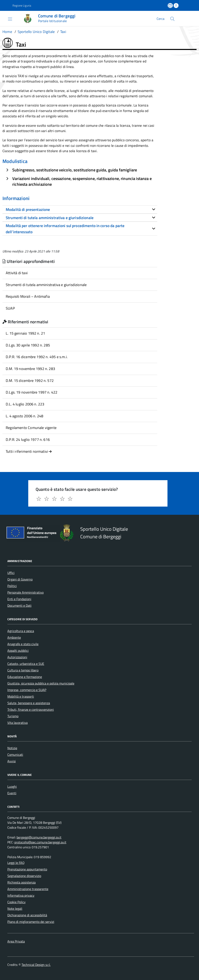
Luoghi (12, 786)
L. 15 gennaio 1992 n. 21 (25, 333)
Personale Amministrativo (25, 592)
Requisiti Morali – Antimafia (28, 296)
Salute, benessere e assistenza (29, 703)
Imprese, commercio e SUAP (27, 690)
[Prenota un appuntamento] (171, 6)
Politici (12, 586)
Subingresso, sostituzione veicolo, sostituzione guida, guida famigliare (75, 170)
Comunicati (15, 755)
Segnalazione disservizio (24, 876)
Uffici (11, 573)
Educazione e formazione (25, 677)
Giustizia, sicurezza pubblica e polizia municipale (41, 683)
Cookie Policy (16, 902)
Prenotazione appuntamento (27, 869)
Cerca (161, 19)
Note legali (15, 909)
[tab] (80, 209)
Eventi (12, 793)
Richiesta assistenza (21, 882)
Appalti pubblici (18, 651)
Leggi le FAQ (16, 863)
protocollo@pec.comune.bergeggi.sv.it (40, 842)
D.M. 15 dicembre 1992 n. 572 (30, 381)
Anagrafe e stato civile (23, 644)
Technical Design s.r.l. (36, 965)
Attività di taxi (17, 273)
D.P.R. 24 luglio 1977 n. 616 (28, 440)
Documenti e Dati (19, 605)
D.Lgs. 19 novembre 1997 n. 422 (32, 392)
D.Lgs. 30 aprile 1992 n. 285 (28, 345)
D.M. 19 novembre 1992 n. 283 (30, 369)
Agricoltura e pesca (21, 631)
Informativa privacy (21, 895)
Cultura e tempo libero (23, 670)
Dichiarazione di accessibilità (27, 915)
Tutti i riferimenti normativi (29, 451)
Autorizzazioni (17, 657)
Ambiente (14, 637)
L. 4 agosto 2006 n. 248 (24, 416)
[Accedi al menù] (7, 19)
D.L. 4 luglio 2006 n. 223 (25, 404)
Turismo (13, 716)
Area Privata (16, 941)
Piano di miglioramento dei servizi (31, 922)
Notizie (12, 748)
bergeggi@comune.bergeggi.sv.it (39, 837)
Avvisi (12, 761)
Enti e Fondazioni (19, 599)
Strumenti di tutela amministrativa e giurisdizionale (46, 285)
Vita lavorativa (18, 723)
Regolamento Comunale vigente (31, 428)
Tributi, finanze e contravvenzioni (31, 710)
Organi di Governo (20, 579)
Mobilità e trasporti (21, 696)
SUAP (10, 308)
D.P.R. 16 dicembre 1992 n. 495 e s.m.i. (37, 357)
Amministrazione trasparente (28, 889)
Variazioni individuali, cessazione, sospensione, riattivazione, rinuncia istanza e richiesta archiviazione (82, 181)
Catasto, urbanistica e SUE (26, 664)
